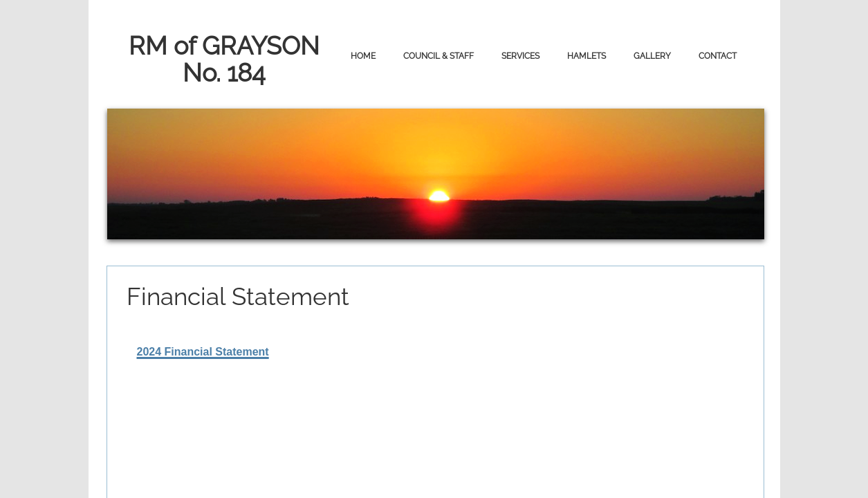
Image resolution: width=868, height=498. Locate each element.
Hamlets (587, 56)
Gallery (652, 56)
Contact (718, 56)
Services (520, 56)
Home (363, 56)
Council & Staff (438, 56)
